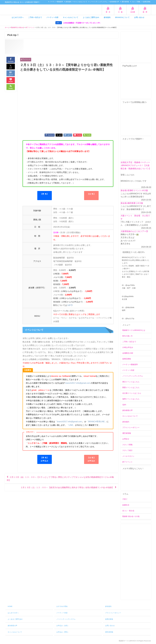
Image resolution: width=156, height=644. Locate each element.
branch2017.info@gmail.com (78, 383)
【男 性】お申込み (45, 459)
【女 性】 (91, 194)
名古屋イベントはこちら (132, 393)
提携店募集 (147, 2)
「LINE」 (71, 425)
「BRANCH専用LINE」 (96, 422)
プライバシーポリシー (131, 427)
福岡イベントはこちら (131, 399)
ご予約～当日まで (129, 342)
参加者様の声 (115, 2)
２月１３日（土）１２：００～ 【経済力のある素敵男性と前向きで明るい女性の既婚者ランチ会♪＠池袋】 (67, 487)
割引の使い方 (127, 336)
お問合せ (126, 439)
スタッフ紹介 (127, 450)
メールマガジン (128, 456)
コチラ (70, 305)
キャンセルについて (81, 2)
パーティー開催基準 (56, 2)
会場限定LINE (128, 353)
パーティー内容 (52, 17)
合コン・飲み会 (128, 511)
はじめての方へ (18, 17)
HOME (10, 606)
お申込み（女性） (63, 626)
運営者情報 (125, 2)
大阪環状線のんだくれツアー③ (134, 231)
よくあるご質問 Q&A (91, 17)
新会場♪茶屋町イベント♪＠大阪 (134, 190)
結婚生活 (126, 505)
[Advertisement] (136, 562)
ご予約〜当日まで (35, 17)
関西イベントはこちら (131, 387)
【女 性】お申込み (91, 459)
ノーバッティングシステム (99, 2)
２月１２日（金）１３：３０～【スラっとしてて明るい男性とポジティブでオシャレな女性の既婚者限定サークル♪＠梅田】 (60, 479)
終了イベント (26, 59)
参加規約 (68, 2)
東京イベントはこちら (131, 382)
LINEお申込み (128, 347)
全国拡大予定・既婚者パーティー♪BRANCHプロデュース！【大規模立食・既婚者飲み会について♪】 (136, 165)
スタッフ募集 (136, 2)
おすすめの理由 (62, 606)
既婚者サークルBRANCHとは (134, 330)
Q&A (124, 405)
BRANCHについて (122, 17)
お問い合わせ (139, 17)
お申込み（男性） (63, 632)
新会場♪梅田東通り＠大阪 (132, 203)
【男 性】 (45, 194)
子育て (125, 499)
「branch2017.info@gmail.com (68, 422)
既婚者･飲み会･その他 (131, 516)
